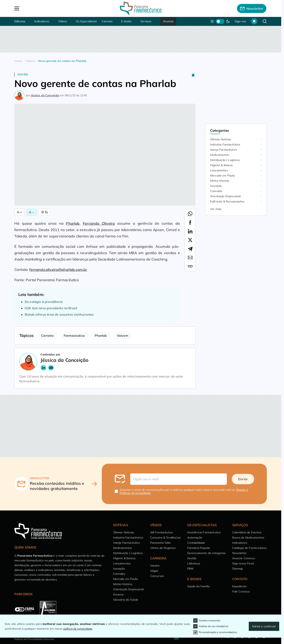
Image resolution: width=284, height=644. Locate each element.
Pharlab (73, 223)
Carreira (107, 21)
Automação (195, 538)
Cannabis (216, 191)
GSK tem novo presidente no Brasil (51, 308)
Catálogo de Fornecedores (250, 548)
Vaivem (123, 336)
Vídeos (63, 21)
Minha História (220, 181)
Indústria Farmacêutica (225, 144)
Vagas (154, 571)
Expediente (239, 586)
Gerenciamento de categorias (206, 553)
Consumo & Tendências (165, 538)
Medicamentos (220, 155)
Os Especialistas (87, 21)
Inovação (216, 186)
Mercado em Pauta (223, 176)
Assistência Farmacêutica (204, 532)
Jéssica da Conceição (45, 95)
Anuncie (168, 21)
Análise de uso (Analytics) (211, 626)
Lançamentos (219, 170)
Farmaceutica (74, 336)
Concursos (157, 576)
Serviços (146, 21)
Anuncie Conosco (244, 558)
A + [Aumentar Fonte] (20, 212)
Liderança (194, 563)
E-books (126, 21)
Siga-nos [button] (240, 21)
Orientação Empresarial (225, 196)
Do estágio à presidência (44, 302)
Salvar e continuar (264, 626)
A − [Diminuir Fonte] (31, 212)
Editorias (20, 21)
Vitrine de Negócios (163, 548)
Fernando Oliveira (99, 223)
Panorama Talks (161, 543)
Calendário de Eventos (247, 532)
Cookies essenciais (207, 621)
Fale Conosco (241, 591)
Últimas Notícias (221, 139)
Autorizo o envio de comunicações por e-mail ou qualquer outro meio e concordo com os (184, 491)
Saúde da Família (198, 586)
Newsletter (239, 553)
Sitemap (238, 569)
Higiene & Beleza (221, 165)
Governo (119, 594)
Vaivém (23, 74)
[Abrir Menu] (40, 8)
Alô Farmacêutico (162, 532)
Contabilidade (196, 543)
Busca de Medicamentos (248, 538)
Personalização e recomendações (215, 632)
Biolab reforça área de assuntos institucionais (59, 314)
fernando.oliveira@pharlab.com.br (58, 270)
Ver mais (216, 209)
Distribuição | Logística (225, 160)
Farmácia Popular (199, 548)
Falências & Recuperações (227, 201)
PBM (190, 569)
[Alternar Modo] (45, 212)
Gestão (192, 558)
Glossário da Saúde (126, 600)
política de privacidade (78, 629)
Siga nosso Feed (243, 563)
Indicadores (42, 21)
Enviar (243, 479)
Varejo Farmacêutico (224, 150)
